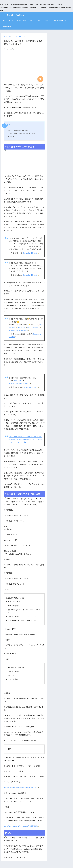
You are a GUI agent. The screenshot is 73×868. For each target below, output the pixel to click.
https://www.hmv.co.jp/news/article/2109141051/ (22, 825)
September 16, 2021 (31, 253)
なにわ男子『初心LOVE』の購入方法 (22, 134)
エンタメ (31, 21)
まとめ (11, 137)
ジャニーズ (11, 21)
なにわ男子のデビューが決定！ (19, 131)
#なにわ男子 (19, 380)
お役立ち (47, 21)
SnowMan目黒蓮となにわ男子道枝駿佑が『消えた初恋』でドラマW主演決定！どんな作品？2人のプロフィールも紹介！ (26, 439)
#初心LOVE (22, 327)
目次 (4, 21)
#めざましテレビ (34, 327)
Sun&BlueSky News (15, 15)
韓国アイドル (21, 21)
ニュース (39, 21)
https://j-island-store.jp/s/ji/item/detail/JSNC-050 (22, 787)
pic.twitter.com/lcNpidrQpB (19, 330)
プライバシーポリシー (59, 21)
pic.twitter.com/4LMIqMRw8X (20, 383)
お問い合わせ (7, 27)
